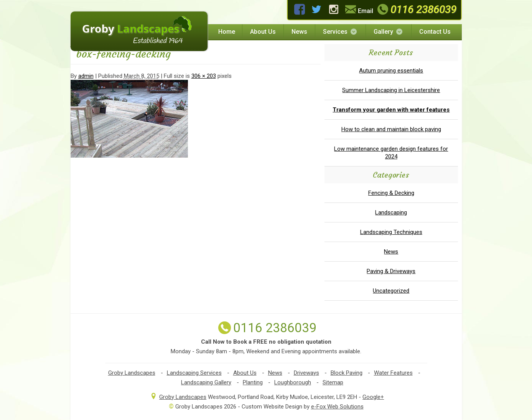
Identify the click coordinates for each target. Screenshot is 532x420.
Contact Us (435, 32)
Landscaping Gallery (206, 382)
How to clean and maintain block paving (391, 129)
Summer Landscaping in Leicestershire (391, 90)
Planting (253, 382)
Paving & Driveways (391, 271)
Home (227, 32)
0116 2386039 (416, 9)
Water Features (393, 373)
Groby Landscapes (132, 373)
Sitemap (333, 382)
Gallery (389, 32)
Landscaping (391, 212)
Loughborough (293, 382)
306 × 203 (204, 76)
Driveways (306, 373)
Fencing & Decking (391, 193)
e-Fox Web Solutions (337, 407)
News (299, 32)
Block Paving (347, 373)
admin (86, 76)
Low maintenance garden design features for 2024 (391, 153)
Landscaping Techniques (391, 232)
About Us (263, 32)
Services (340, 32)
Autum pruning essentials (391, 71)
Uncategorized (391, 291)
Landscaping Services (194, 373)
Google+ (373, 397)
